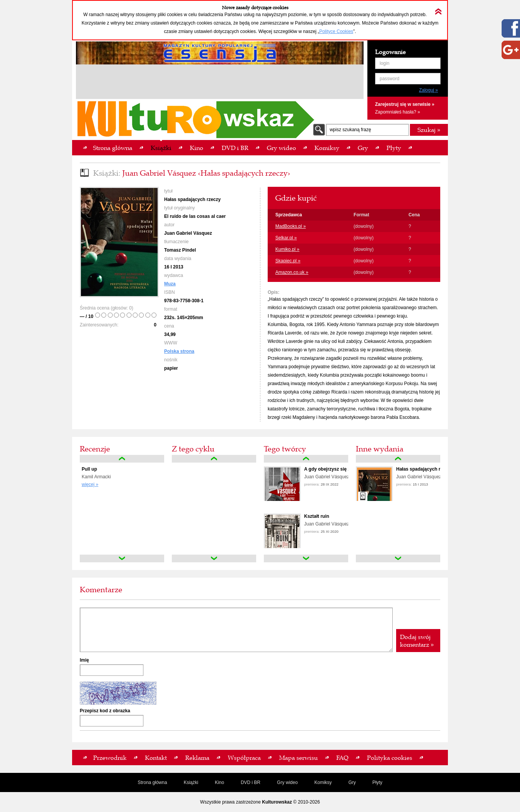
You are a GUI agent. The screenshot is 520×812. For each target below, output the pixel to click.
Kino (219, 782)
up (122, 459)
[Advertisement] (220, 83)
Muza (170, 284)
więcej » (90, 484)
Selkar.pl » (286, 238)
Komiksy (323, 782)
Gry (352, 782)
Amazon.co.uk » (292, 272)
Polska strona (179, 351)
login (384, 63)
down (122, 558)
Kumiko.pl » (287, 249)
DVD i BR (251, 782)
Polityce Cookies (336, 31)
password (389, 79)
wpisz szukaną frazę (351, 130)
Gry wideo (287, 782)
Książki (191, 782)
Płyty (377, 782)
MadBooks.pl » (290, 226)
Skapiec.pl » (288, 261)
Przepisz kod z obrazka (105, 711)
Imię (84, 660)
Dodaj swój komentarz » (417, 641)
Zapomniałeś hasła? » (397, 112)
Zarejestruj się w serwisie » (405, 104)
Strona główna (152, 782)
